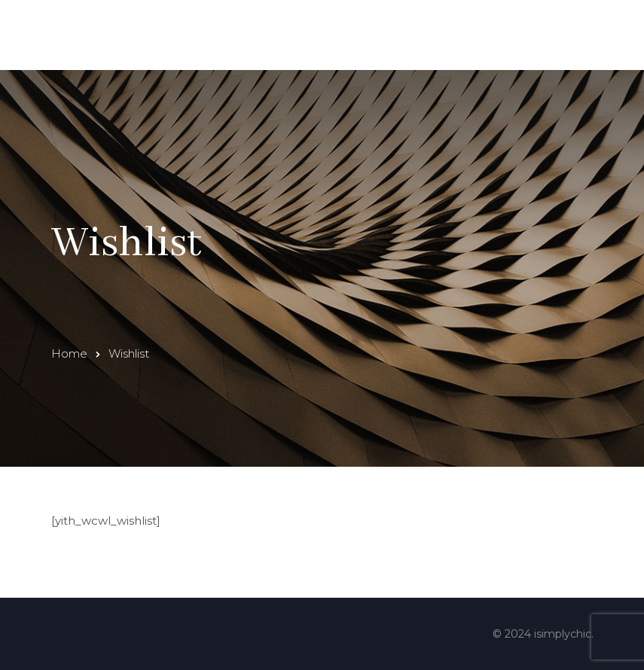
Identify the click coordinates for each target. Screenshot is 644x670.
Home (69, 353)
